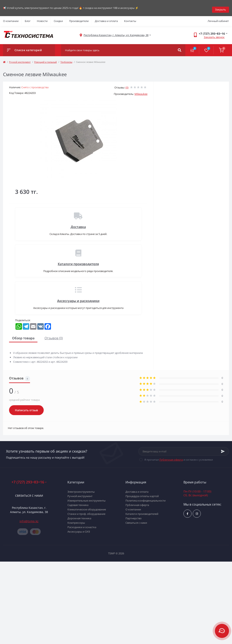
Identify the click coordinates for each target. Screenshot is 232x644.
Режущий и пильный (46, 59)
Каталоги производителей (142, 511)
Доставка (78, 224)
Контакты (130, 18)
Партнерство (134, 515)
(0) (127, 84)
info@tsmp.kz (29, 518)
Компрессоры (76, 519)
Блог (28, 18)
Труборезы (66, 59)
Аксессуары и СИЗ (79, 528)
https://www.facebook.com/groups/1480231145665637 (187, 511)
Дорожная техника (79, 515)
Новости (42, 18)
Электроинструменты (81, 488)
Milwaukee (141, 91)
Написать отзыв (26, 407)
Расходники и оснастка (82, 524)
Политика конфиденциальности (146, 497)
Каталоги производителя (78, 261)
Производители (79, 18)
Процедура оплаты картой (142, 493)
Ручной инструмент (20, 59)
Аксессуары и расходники (78, 298)
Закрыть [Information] (221, 6)
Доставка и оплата (106, 18)
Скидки (58, 18)
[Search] (180, 47)
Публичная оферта (171, 456)
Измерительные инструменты (86, 497)
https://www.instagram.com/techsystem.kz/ (197, 511)
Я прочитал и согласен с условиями (179, 456)
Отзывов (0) (54, 335)
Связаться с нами (29, 492)
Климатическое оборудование (87, 506)
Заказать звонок (214, 34)
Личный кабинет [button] (218, 18)
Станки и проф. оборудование (86, 511)
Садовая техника (78, 502)
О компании (11, 18)
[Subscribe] (223, 448)
